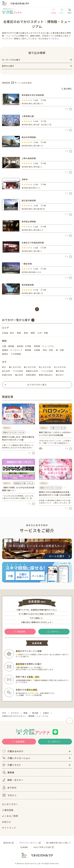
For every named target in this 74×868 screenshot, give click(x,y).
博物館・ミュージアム (44, 346)
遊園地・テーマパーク (12, 350)
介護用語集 (8, 810)
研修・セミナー (13, 780)
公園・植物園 (8, 346)
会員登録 (53, 11)
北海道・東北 (8, 333)
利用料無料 (31, 375)
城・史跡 (60, 350)
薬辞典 (8, 772)
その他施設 (16, 354)
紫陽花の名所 (32, 371)
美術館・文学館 (24, 346)
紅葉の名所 (7, 375)
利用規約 (24, 847)
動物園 (28, 350)
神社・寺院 (48, 350)
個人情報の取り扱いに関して (58, 843)
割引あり (60, 375)
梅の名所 (19, 375)
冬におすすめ (60, 367)
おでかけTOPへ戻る (37, 385)
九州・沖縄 (43, 333)
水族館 (37, 350)
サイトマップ (9, 828)
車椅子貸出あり (46, 375)
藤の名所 (60, 371)
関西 (33, 333)
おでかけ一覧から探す (16, 320)
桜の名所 (6, 371)
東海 (26, 333)
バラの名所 (18, 371)
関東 (19, 333)
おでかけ (9, 788)
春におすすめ (15, 367)
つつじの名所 (47, 371)
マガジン (9, 795)
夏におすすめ (30, 367)
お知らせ (7, 822)
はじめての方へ (10, 804)
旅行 (4, 367)
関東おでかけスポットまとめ (14, 432)
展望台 (5, 354)
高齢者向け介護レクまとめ (24, 483)
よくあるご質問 (10, 816)
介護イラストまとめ (58, 428)
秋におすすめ (45, 367)
